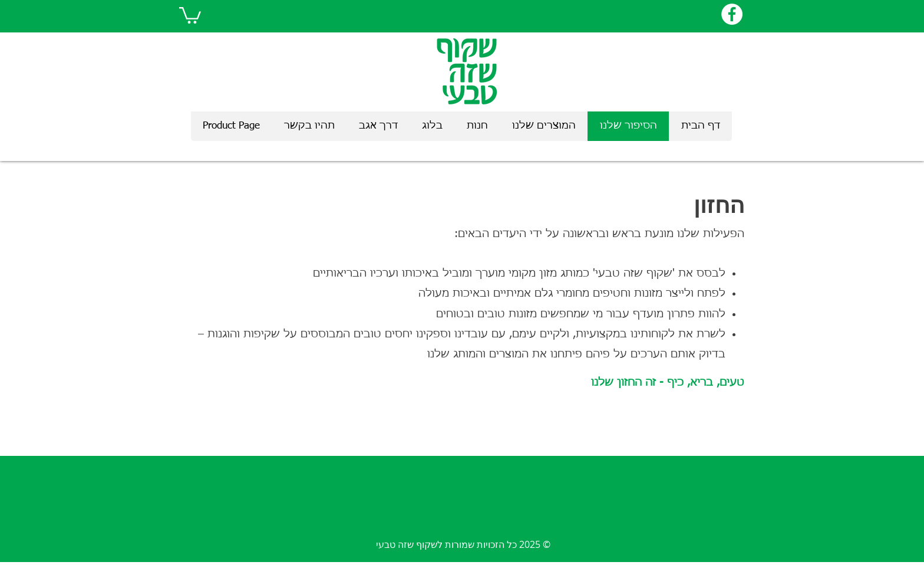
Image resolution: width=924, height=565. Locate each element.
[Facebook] (732, 14)
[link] (190, 14)
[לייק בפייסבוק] (685, 14)
